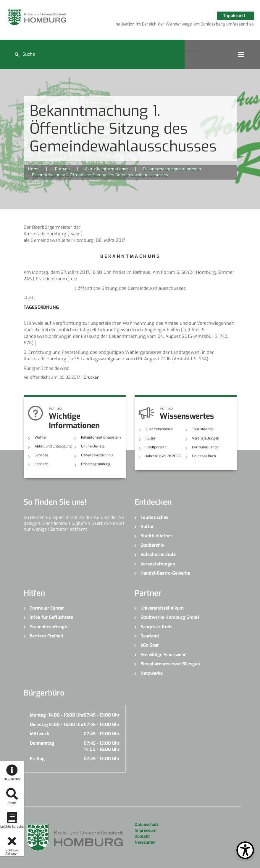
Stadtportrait (156, 447)
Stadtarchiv (152, 545)
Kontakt (142, 836)
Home (34, 169)
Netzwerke (152, 673)
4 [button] (180, 25)
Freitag (37, 759)
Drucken (92, 377)
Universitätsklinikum (162, 608)
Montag (38, 715)
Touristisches (203, 429)
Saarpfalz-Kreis (156, 627)
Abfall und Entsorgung (53, 446)
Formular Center (205, 447)
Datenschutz (147, 825)
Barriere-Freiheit (46, 636)
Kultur (151, 438)
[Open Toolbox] (245, 850)
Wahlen (41, 437)
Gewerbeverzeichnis (97, 455)
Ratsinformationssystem (101, 437)
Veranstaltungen (206, 438)
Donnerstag (42, 743)
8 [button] (216, 25)
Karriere (41, 464)
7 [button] (207, 25)
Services (41, 455)
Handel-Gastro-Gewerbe (165, 573)
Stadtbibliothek (157, 536)
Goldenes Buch (204, 456)
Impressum (146, 831)
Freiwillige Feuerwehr (163, 655)
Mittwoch (40, 734)
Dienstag (39, 725)
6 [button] (198, 25)
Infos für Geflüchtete (51, 617)
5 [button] (189, 25)
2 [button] (162, 25)
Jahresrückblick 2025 (163, 456)
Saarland (150, 636)
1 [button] (154, 25)
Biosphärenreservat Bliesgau (170, 664)
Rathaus (63, 169)
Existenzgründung (96, 464)
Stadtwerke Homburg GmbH (170, 617)
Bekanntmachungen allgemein (172, 169)
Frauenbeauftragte (49, 627)
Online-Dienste (93, 446)
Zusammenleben (159, 429)
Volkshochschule (158, 554)
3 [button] (171, 25)
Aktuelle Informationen (107, 169)
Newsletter (145, 842)
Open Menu (241, 55)
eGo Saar (150, 645)
